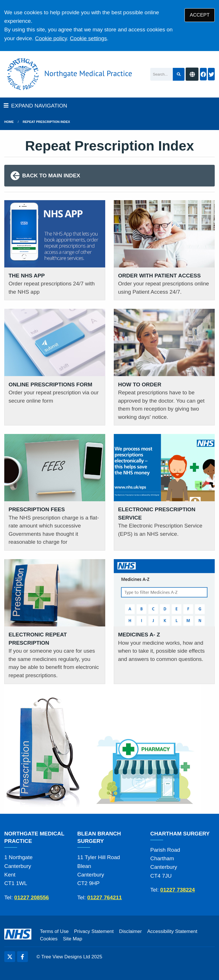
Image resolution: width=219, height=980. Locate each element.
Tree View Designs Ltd (66, 957)
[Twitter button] (211, 74)
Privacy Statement (94, 931)
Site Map (73, 939)
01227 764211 (105, 897)
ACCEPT (200, 15)
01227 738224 (178, 890)
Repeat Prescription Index (46, 122)
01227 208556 (32, 897)
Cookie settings (88, 38)
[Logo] (68, 74)
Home (9, 122)
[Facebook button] (203, 74)
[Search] (162, 74)
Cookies (49, 939)
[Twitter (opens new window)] (10, 957)
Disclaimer (130, 931)
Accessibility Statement (172, 931)
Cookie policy (51, 38)
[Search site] (179, 74)
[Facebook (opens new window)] (23, 957)
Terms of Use (54, 931)
